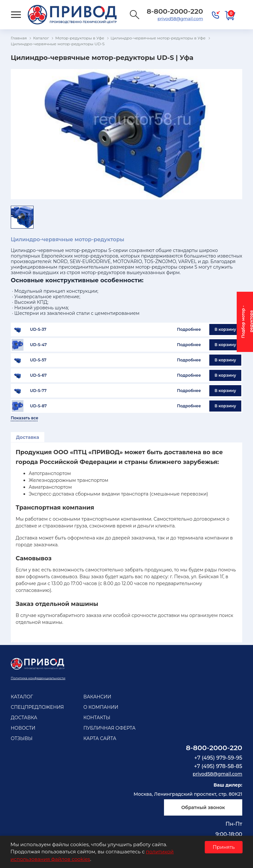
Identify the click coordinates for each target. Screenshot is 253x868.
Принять (224, 847)
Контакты (97, 718)
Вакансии (97, 697)
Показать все (24, 418)
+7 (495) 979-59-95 (218, 758)
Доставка (28, 437)
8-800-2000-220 (214, 748)
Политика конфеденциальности (38, 678)
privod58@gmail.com (180, 19)
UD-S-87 (38, 406)
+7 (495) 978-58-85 (218, 766)
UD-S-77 (38, 391)
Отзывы (22, 738)
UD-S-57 (38, 360)
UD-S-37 (38, 329)
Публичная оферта (110, 728)
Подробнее (189, 329)
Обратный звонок (203, 807)
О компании (101, 707)
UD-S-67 (38, 375)
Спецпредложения (37, 707)
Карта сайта (100, 738)
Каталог (22, 697)
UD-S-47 (38, 345)
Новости (23, 728)
